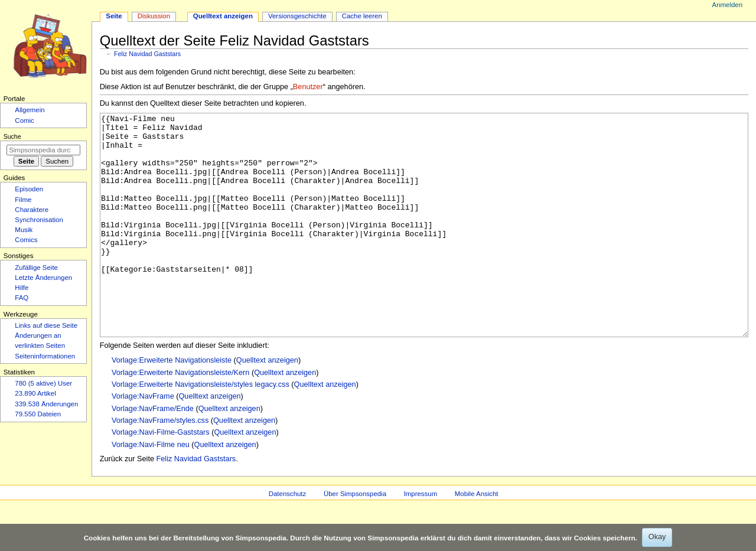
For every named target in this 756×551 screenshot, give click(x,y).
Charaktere (32, 210)
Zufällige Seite (36, 268)
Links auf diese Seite (46, 325)
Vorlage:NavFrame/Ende (153, 453)
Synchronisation (39, 220)
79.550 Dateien (38, 414)
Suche (12, 136)
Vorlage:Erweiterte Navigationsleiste (172, 405)
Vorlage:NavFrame (143, 441)
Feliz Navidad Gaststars (147, 54)
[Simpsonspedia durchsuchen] (43, 150)
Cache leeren (362, 16)
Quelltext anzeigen (267, 405)
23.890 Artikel (35, 393)
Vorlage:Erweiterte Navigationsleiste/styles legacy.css (201, 429)
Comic (24, 120)
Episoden (29, 189)
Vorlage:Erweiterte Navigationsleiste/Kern (180, 417)
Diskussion (154, 16)
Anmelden (728, 5)
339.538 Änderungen (46, 404)
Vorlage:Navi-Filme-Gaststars (161, 477)
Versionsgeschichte (297, 16)
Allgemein (30, 110)
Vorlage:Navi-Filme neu (151, 489)
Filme (23, 200)
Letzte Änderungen (43, 278)
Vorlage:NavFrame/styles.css (160, 465)
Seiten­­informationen (45, 356)
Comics (26, 240)
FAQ (22, 298)
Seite (114, 16)
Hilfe (22, 288)
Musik (24, 230)
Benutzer (308, 87)
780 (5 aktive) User (43, 383)
